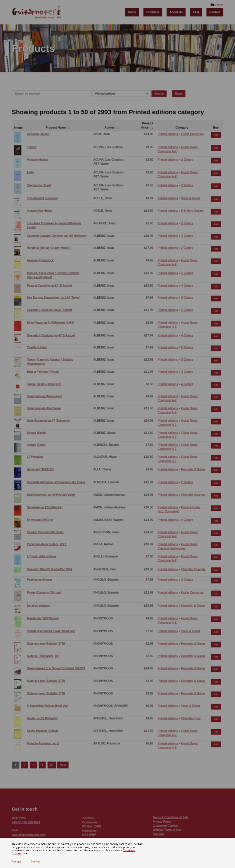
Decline (35, 861)
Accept (16, 861)
